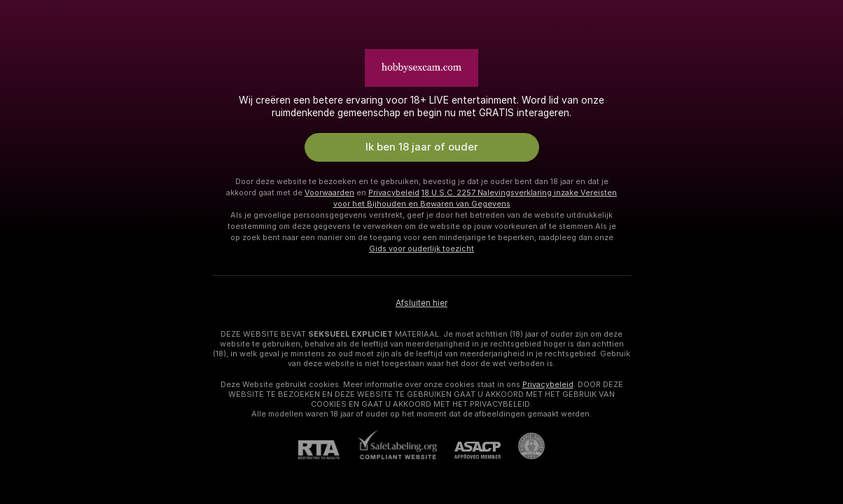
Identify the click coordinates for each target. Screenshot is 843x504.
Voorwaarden (329, 192)
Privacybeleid (394, 192)
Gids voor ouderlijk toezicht (421, 248)
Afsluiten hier (421, 303)
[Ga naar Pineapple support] (523, 446)
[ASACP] (469, 450)
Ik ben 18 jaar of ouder (422, 147)
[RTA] (328, 450)
